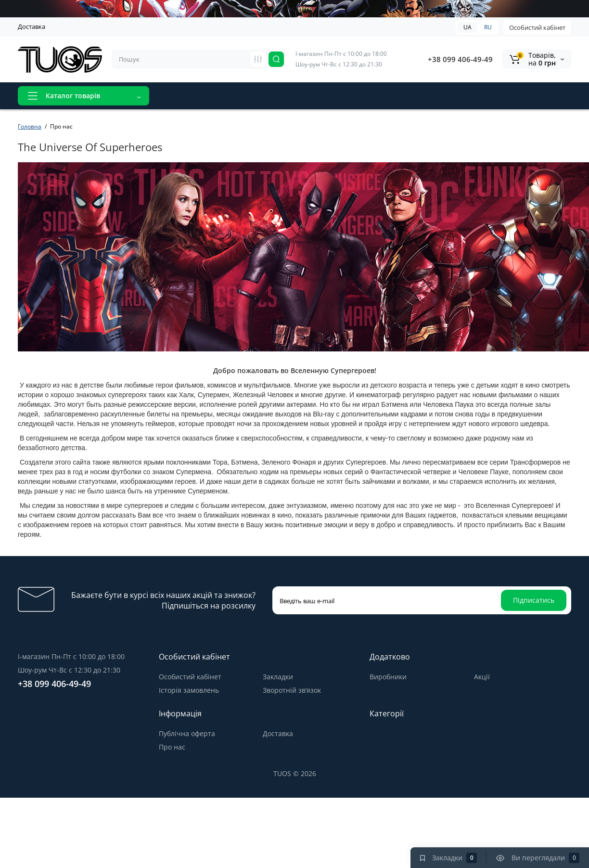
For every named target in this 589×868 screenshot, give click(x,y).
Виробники (388, 677)
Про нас (172, 747)
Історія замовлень (189, 690)
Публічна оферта (187, 733)
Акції (217, 96)
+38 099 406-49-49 (460, 59)
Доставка (32, 26)
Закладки (278, 677)
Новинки (180, 96)
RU (488, 27)
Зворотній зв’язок (292, 690)
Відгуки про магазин (274, 96)
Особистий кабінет (537, 27)
